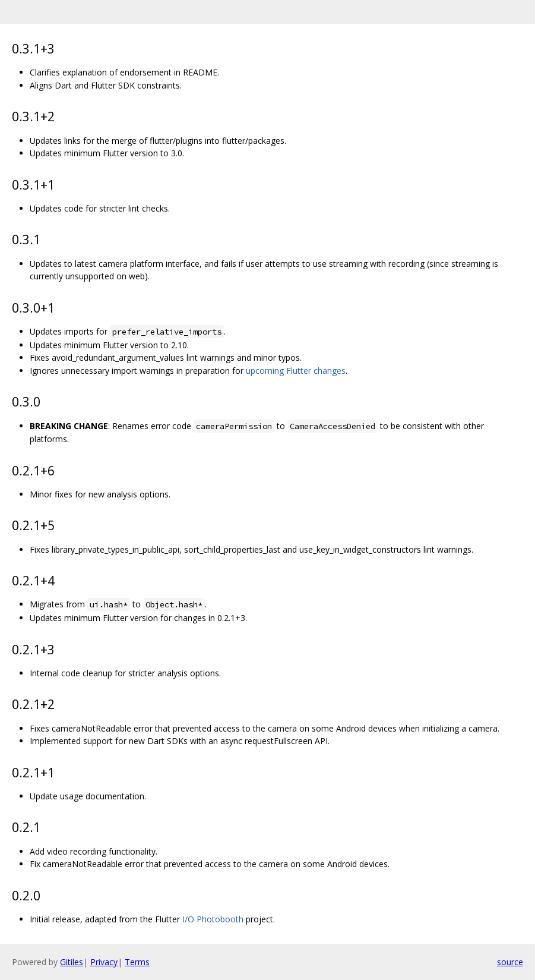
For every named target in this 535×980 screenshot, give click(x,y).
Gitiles (72, 962)
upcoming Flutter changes (296, 371)
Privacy (104, 962)
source (510, 962)
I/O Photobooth (213, 919)
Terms (137, 962)
